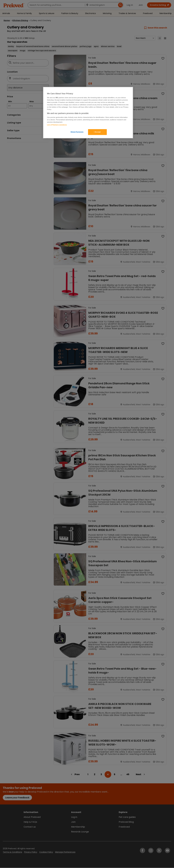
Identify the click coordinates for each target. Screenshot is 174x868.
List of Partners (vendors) (57, 125)
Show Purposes (77, 132)
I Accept (97, 132)
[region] (88, 113)
